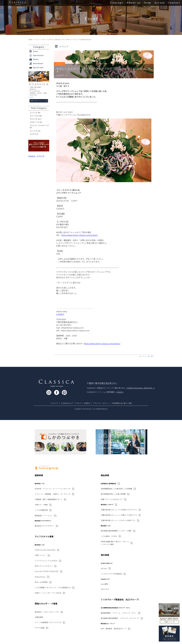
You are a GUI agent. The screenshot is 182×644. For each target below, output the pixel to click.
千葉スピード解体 (41, 505)
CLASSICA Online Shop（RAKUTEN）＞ (141, 388)
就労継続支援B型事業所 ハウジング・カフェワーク (120, 618)
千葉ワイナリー (40, 555)
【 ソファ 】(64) (35, 113)
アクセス (78, 403)
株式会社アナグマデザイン (44, 526)
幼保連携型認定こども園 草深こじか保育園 (116, 489)
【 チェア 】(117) (35, 119)
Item (147, 3)
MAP (32, 97)
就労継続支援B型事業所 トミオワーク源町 (116, 531)
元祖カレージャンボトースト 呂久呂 (48, 593)
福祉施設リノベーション (44, 515)
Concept (116, 3)
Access (159, 3)
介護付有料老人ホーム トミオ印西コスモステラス (119, 510)
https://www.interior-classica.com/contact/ (80, 235)
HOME (30, 40)
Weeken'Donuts (40, 577)
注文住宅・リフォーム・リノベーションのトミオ (53, 489)
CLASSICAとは (66, 403)
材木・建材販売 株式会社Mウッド (114, 629)
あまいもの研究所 (41, 582)
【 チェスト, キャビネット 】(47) (39, 126)
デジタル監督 (40, 628)
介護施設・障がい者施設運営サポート (49, 499)
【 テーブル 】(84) (36, 116)
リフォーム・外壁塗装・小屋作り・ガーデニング (53, 494)
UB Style (104, 568)
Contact (174, 3)
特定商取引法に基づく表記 (122, 403)
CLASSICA (60, 314)
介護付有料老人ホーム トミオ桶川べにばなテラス (119, 515)
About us (133, 3)
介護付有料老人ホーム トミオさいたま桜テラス (118, 520)
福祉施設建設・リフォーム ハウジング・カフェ (119, 613)
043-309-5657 (169, 617)
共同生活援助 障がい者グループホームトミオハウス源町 (115, 543)
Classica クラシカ (36, 156)
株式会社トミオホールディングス (47, 612)
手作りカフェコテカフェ (44, 566)
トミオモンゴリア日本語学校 (111, 574)
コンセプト (54, 403)
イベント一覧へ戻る (147, 356)
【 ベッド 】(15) (35, 131)
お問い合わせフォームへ (38, 101)
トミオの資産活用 (41, 510)
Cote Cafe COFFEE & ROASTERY (47, 571)
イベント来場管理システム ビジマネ (48, 622)
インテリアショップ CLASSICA (46, 561)
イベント (37, 40)
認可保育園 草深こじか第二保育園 (113, 494)
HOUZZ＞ (120, 392)
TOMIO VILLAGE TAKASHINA (45, 550)
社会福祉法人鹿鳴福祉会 (108, 483)
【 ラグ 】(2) (34, 134)
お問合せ (87, 403)
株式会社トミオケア (107, 504)
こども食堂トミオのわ (109, 536)
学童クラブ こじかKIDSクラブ (112, 499)
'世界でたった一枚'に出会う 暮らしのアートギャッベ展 (39, 146)
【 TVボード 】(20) (36, 122)
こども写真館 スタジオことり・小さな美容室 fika (53, 587)
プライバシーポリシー (101, 403)
